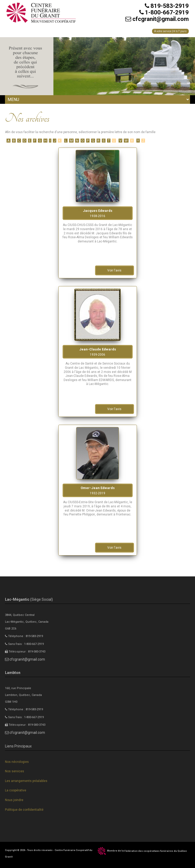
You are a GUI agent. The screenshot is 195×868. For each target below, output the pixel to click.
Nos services (15, 771)
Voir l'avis (114, 270)
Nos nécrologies (17, 762)
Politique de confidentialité (24, 810)
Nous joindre (14, 800)
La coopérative (16, 790)
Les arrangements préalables (26, 781)
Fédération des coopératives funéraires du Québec (156, 851)
